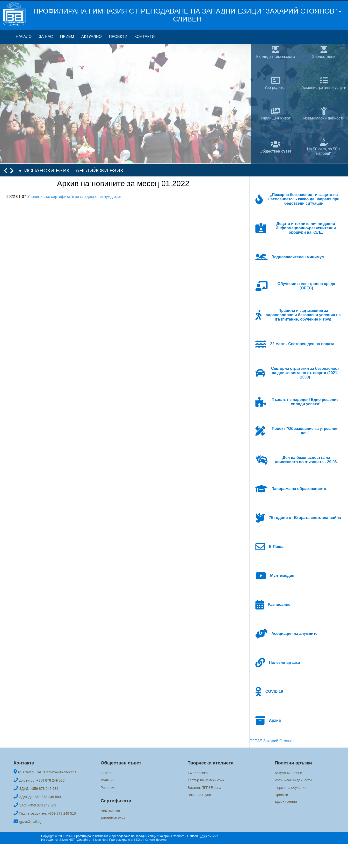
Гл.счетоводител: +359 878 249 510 (48, 813)
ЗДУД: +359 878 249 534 (39, 789)
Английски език (113, 818)
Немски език (110, 811)
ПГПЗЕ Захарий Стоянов (272, 741)
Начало (24, 37)
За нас (46, 37)
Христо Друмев (156, 840)
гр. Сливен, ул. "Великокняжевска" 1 (47, 772)
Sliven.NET (67, 840)
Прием (67, 37)
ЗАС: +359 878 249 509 (38, 805)
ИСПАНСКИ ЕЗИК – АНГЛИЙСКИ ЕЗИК (74, 171)
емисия (209, 836)
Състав (106, 773)
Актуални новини (288, 773)
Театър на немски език (206, 780)
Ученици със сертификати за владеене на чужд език (74, 197)
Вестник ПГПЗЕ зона (204, 788)
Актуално (92, 37)
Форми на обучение (290, 788)
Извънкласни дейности (293, 780)
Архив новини (286, 802)
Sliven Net (99, 840)
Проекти (118, 37)
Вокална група (199, 795)
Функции (107, 780)
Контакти (145, 37)
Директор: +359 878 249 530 (42, 780)
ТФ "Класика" (198, 773)
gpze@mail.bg (30, 822)
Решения (108, 788)
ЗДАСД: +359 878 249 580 (40, 797)
